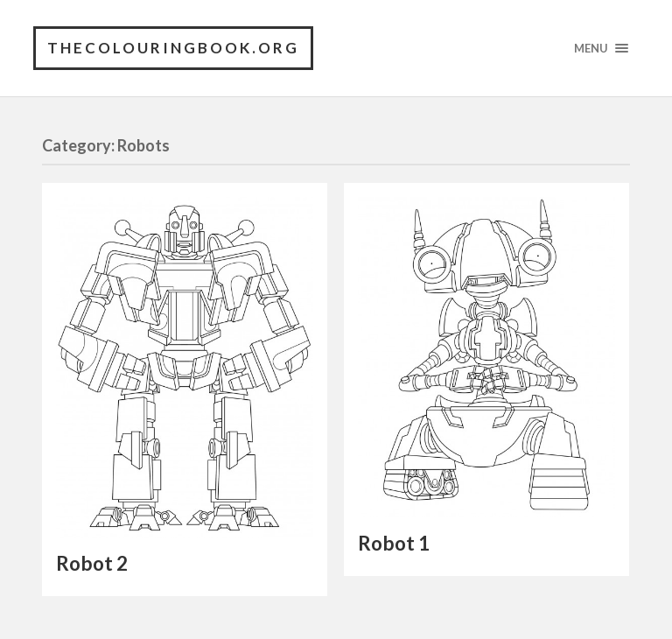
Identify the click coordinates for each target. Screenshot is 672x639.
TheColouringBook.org (173, 48)
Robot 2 (92, 563)
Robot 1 (394, 543)
